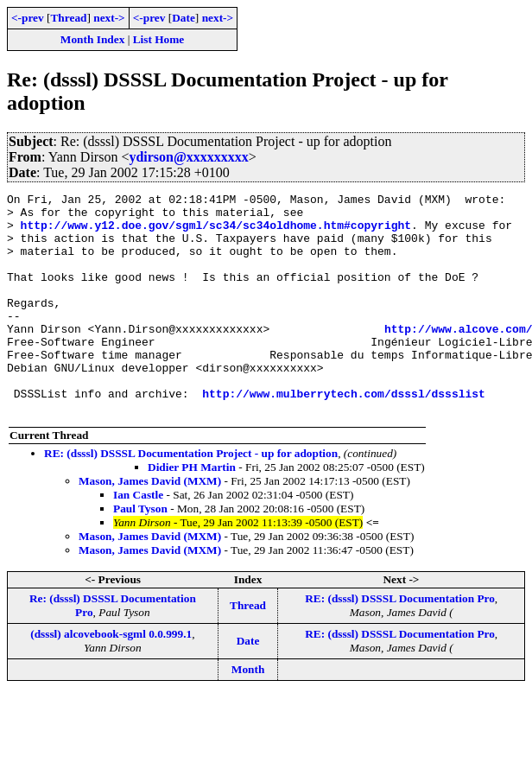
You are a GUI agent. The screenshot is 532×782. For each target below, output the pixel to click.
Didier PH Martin (192, 511)
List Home (159, 39)
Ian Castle (138, 539)
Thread (68, 18)
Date (184, 18)
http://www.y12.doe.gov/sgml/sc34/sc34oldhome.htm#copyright (216, 232)
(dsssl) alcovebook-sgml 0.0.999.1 (111, 678)
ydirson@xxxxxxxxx (188, 157)
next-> (109, 18)
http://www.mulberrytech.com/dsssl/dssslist (344, 435)
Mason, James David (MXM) (151, 525)
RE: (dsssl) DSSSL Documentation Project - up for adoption (191, 497)
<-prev (28, 18)
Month (248, 713)
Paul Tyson (140, 553)
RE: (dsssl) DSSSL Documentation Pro (400, 642)
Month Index (92, 39)
